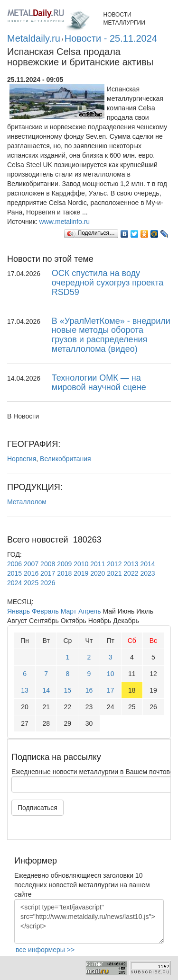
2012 (114, 564)
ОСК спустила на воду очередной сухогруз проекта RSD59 (108, 283)
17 (111, 690)
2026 (48, 583)
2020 (98, 573)
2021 (114, 573)
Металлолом (27, 502)
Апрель (90, 611)
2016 (31, 573)
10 (111, 674)
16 (89, 690)
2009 (64, 564)
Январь (19, 611)
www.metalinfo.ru (65, 222)
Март (69, 611)
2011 (98, 564)
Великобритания (66, 459)
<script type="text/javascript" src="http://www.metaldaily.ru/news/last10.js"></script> (89, 921)
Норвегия (22, 459)
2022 (131, 573)
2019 (81, 573)
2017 (48, 573)
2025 (31, 583)
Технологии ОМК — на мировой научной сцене (99, 383)
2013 (131, 564)
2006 (14, 564)
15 (68, 690)
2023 (147, 573)
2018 (64, 573)
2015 (14, 573)
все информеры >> (45, 950)
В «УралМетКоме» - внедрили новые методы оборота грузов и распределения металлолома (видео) (111, 335)
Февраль (45, 611)
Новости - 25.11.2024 (111, 38)
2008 (48, 564)
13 (25, 690)
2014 (147, 564)
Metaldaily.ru (34, 38)
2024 (14, 583)
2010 (81, 564)
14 (46, 690)
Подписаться (37, 808)
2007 (31, 564)
